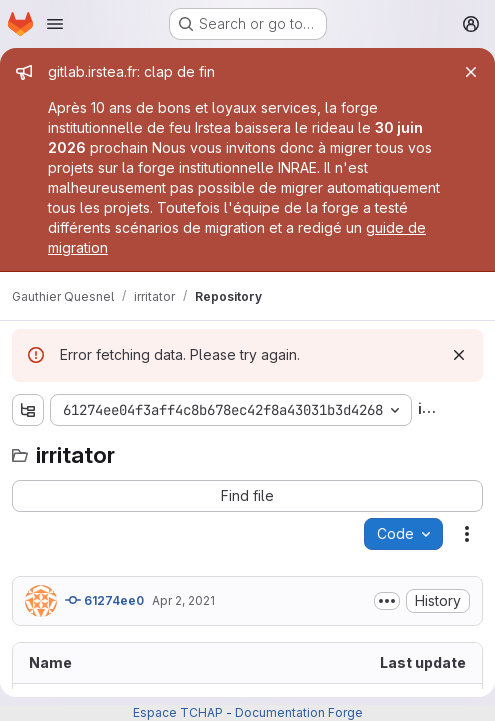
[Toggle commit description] (387, 601)
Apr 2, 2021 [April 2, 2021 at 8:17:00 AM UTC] (183, 600)
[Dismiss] (459, 355)
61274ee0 (104, 600)
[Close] (471, 72)
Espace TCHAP (178, 712)
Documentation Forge (299, 712)
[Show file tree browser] (28, 410)
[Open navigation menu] (55, 24)
